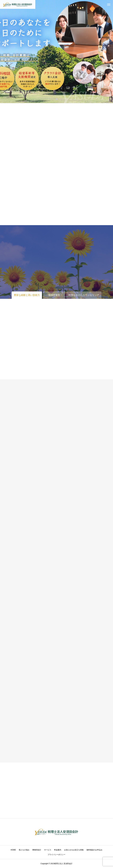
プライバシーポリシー (56, 855)
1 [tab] (57, 99)
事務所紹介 (37, 850)
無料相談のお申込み (94, 850)
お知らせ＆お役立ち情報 (74, 850)
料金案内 (58, 850)
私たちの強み (24, 850)
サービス (48, 850)
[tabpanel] (56, 52)
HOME (13, 850)
